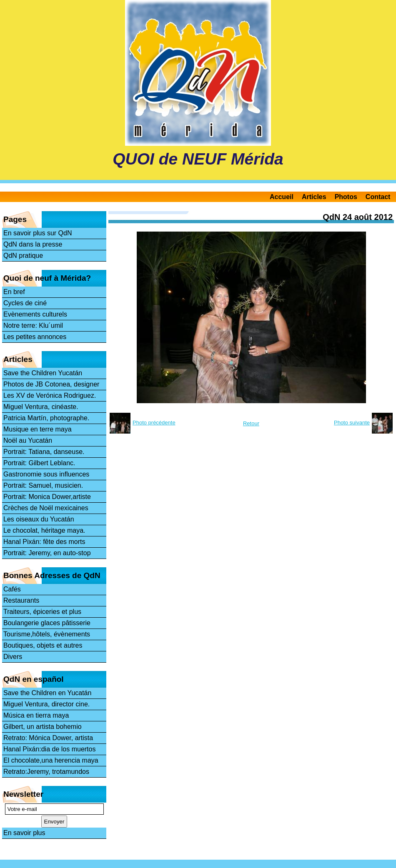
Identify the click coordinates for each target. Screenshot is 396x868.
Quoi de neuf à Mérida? (47, 278)
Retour (251, 423)
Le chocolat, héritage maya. (44, 530)
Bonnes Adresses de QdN (52, 575)
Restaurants (21, 600)
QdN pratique (23, 256)
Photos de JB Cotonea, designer (51, 384)
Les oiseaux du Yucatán (39, 519)
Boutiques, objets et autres (43, 645)
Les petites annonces (35, 337)
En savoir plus (24, 833)
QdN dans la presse (33, 244)
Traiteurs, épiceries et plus (42, 612)
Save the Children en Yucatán (47, 693)
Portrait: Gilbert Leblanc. (39, 463)
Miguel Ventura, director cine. (46, 704)
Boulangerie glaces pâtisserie (47, 623)
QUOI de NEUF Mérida (198, 159)
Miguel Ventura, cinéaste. (41, 407)
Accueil (282, 197)
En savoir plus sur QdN (38, 233)
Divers (13, 657)
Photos (346, 197)
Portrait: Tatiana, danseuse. (44, 452)
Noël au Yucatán (28, 440)
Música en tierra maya (36, 715)
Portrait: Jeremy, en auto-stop (47, 553)
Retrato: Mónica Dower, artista (48, 738)
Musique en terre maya (38, 429)
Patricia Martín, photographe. (46, 418)
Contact (378, 197)
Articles (314, 197)
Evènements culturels (35, 314)
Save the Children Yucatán (43, 373)
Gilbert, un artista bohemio (43, 727)
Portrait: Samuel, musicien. (43, 485)
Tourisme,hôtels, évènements (47, 634)
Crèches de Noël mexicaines (46, 508)
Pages (15, 219)
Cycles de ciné (25, 303)
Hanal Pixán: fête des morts (44, 542)
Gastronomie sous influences (46, 474)
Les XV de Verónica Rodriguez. (50, 395)
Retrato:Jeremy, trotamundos (46, 772)
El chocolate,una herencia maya (51, 760)
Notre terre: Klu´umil (33, 325)
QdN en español (34, 679)
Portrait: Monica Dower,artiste (47, 497)
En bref (14, 292)
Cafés (12, 589)
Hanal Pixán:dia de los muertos (49, 749)
